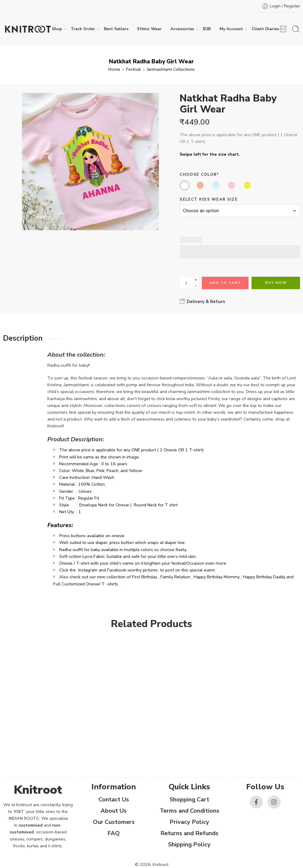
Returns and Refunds (189, 833)
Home (114, 69)
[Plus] (196, 280)
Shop (57, 29)
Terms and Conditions (190, 811)
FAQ (114, 833)
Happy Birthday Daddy (264, 577)
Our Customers (114, 822)
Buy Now (276, 283)
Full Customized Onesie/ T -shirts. (86, 584)
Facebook (117, 570)
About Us (114, 811)
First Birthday (145, 577)
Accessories (182, 29)
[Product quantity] (186, 283)
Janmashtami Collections (171, 69)
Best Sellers (116, 29)
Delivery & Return (202, 301)
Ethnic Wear (149, 29)
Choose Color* (199, 175)
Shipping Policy (189, 844)
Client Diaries (265, 29)
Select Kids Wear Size (209, 199)
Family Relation (175, 577)
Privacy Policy (189, 822)
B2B (207, 29)
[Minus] (196, 286)
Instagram (88, 570)
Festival (133, 69)
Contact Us (114, 799)
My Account (231, 29)
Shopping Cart (189, 799)
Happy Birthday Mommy (217, 577)
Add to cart (225, 283)
